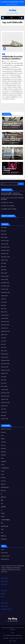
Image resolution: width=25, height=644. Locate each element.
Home (12, 633)
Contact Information (6, 609)
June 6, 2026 (8, 143)
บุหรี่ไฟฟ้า (3, 507)
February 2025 (5, 276)
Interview (3, 442)
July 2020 (4, 377)
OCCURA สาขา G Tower (12, 155)
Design (3, 439)
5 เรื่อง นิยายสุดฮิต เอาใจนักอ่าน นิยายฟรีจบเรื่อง (12, 635)
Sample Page (6, 638)
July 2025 (4, 263)
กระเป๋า (3, 471)
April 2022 (4, 309)
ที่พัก (2, 500)
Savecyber (14, 61)
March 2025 (4, 273)
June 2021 (4, 341)
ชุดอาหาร (3, 484)
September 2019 (5, 403)
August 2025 (4, 260)
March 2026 (4, 237)
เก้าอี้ (2, 529)
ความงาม (3, 481)
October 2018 (5, 419)
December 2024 (5, 283)
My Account (4, 590)
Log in (3, 549)
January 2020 (5, 390)
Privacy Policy (4, 603)
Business (3, 432)
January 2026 (5, 244)
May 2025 (3, 266)
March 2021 (4, 351)
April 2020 (4, 383)
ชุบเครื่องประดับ (5, 487)
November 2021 (5, 325)
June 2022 (4, 302)
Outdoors (3, 448)
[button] (19, 18)
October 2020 (5, 367)
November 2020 (5, 364)
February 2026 (5, 241)
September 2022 (5, 292)
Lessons (3, 445)
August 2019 (4, 406)
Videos (21, 638)
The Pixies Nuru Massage (10, 169)
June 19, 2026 (8, 128)
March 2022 (4, 312)
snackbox (3, 455)
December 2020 (5, 360)
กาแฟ (2, 474)
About (10, 641)
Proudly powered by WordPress (8, 628)
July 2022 (4, 299)
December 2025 (5, 247)
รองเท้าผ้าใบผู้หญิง (5, 520)
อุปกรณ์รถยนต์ (4, 526)
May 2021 (3, 344)
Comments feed (5, 556)
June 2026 (4, 228)
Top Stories (12, 638)
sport (2, 458)
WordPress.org (5, 559)
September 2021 (5, 331)
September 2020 (5, 370)
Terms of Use (4, 606)
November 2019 (5, 396)
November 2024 (5, 286)
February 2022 (5, 315)
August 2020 (4, 373)
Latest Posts (4, 578)
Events (17, 638)
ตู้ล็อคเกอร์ (4, 497)
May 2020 (4, 380)
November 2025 (5, 250)
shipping (3, 452)
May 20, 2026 (8, 158)
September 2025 (5, 257)
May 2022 (3, 305)
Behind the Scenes (6, 429)
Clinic (2, 435)
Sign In (3, 597)
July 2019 (3, 409)
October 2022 (5, 289)
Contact (14, 641)
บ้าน (2, 504)
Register (3, 594)
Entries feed (4, 553)
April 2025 (4, 270)
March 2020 (4, 386)
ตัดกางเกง (3, 491)
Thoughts (3, 461)
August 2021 (4, 334)
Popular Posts (5, 581)
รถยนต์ (3, 513)
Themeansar (12, 629)
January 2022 (5, 318)
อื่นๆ (4, 122)
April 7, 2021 (7, 61)
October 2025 (5, 254)
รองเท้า (4, 54)
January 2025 (5, 279)
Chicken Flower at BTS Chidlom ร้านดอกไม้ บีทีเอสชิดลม (12, 140)
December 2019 (5, 393)
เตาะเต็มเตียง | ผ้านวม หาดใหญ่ (9, 209)
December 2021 (5, 322)
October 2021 (4, 328)
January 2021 (4, 357)
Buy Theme (4, 584)
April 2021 (4, 347)
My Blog (12, 10)
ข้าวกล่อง (3, 478)
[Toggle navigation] (11, 18)
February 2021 (5, 354)
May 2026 (3, 231)
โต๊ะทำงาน (4, 536)
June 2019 (4, 412)
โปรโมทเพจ (4, 539)
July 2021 (3, 338)
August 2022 (4, 296)
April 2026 (4, 234)
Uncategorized (7, 154)
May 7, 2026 (7, 173)
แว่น (2, 533)
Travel (3, 465)
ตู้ (1, 494)
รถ (2, 510)
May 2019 (3, 415)
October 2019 (5, 399)
